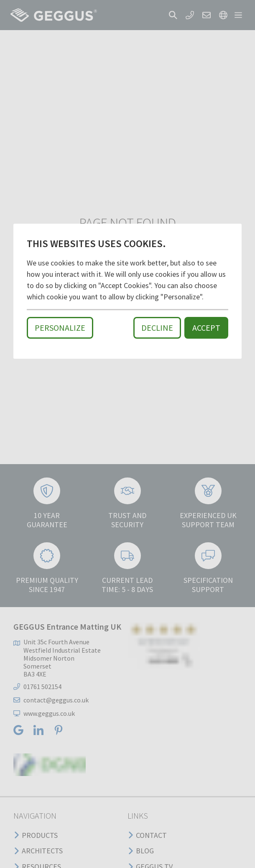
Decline (157, 328)
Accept (206, 328)
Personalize (60, 328)
